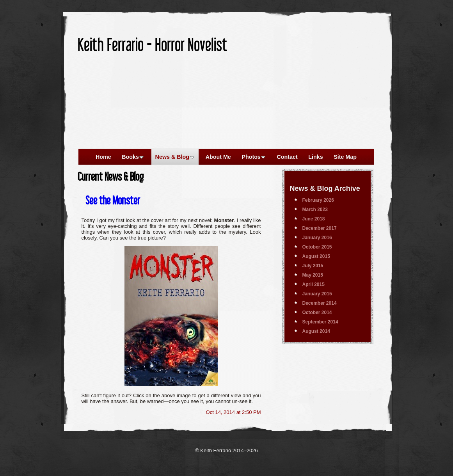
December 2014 (320, 303)
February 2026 (318, 200)
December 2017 (320, 228)
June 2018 (314, 219)
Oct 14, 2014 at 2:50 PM (234, 412)
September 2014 (320, 322)
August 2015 (316, 256)
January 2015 (317, 294)
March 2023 (315, 210)
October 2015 (317, 247)
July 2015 (313, 266)
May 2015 (313, 275)
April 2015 (314, 284)
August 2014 (316, 331)
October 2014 (317, 313)
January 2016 (317, 238)
